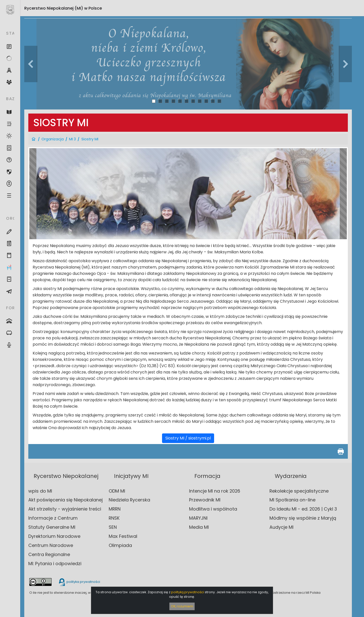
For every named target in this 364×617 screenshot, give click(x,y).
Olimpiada (120, 545)
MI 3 (72, 139)
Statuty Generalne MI (52, 527)
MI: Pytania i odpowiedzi (55, 564)
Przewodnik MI (205, 500)
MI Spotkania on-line (292, 500)
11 (219, 101)
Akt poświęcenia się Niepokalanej (65, 500)
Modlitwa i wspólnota (213, 509)
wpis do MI (40, 491)
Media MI (199, 527)
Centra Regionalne (49, 554)
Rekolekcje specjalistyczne (299, 491)
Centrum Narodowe (51, 545)
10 (213, 101)
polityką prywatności (188, 592)
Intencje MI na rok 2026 (215, 491)
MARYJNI (198, 518)
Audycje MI (281, 527)
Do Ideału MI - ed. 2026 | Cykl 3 (303, 509)
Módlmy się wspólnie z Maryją (303, 518)
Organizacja (53, 139)
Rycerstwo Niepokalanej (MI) (63, 8)
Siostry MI (90, 139)
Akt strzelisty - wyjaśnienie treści (65, 509)
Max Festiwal (123, 536)
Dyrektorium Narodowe (54, 536)
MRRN (115, 509)
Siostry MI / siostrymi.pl (188, 438)
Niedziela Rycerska (129, 500)
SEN (113, 527)
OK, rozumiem (182, 606)
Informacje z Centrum (53, 518)
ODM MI (117, 491)
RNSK (114, 518)
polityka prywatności (79, 582)
